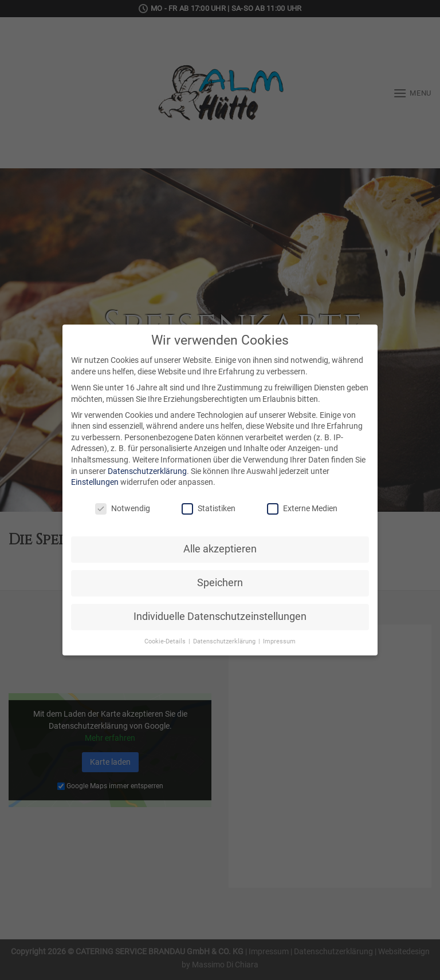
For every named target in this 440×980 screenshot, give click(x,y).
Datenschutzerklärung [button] (225, 641)
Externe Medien (302, 509)
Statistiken (209, 509)
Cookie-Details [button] (166, 641)
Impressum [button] (279, 641)
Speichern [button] (220, 583)
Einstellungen (95, 482)
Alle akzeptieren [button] (220, 549)
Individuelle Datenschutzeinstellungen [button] (220, 617)
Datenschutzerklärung (147, 471)
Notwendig (123, 509)
